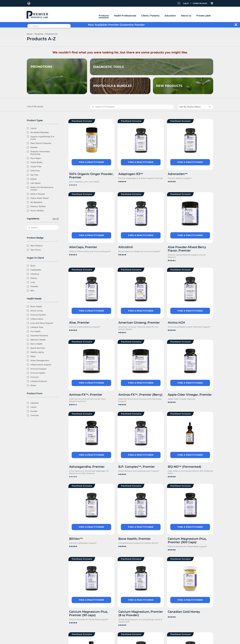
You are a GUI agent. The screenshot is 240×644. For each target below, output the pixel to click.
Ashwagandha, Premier (87, 467)
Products (39, 34)
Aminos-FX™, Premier (86, 395)
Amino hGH (176, 323)
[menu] (110, 14)
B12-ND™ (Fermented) (185, 467)
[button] (91, 185)
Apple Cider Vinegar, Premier (190, 395)
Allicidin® (126, 247)
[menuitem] (60, 14)
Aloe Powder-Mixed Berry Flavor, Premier (187, 249)
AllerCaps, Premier (83, 247)
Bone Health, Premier (135, 539)
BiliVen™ (76, 539)
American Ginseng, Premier (139, 323)
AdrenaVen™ (178, 174)
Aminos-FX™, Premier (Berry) (140, 395)
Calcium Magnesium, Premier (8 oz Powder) (141, 613)
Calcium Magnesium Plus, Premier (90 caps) (89, 613)
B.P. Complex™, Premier (137, 467)
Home (30, 34)
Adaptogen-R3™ (131, 174)
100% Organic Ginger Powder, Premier (91, 176)
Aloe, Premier (79, 323)
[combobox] (192, 15)
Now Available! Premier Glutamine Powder (116, 25)
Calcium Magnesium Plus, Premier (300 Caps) (187, 540)
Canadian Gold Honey (184, 612)
